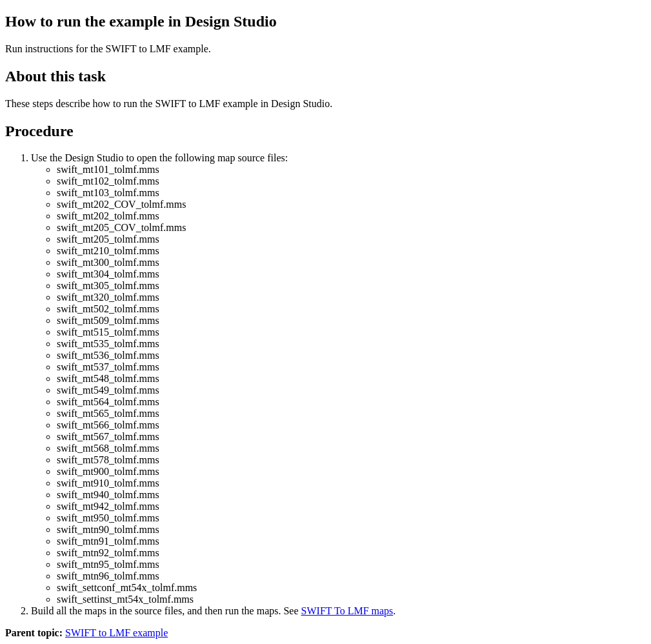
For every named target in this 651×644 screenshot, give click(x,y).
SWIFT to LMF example (116, 633)
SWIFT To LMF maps (347, 611)
